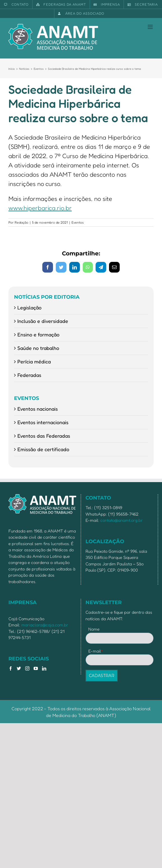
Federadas (29, 375)
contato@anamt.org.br (122, 520)
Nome (94, 629)
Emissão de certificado (43, 449)
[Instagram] (27, 668)
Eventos (78, 222)
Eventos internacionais (43, 422)
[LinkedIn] (44, 668)
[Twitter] (19, 668)
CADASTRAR (102, 676)
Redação (21, 222)
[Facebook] (11, 668)
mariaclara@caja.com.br (45, 625)
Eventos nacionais (38, 409)
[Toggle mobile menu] (151, 27)
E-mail (96, 651)
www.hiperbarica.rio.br (40, 208)
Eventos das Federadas (44, 436)
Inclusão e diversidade (43, 321)
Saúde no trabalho (38, 348)
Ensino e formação (38, 334)
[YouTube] (36, 668)
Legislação (29, 307)
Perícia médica (34, 361)
